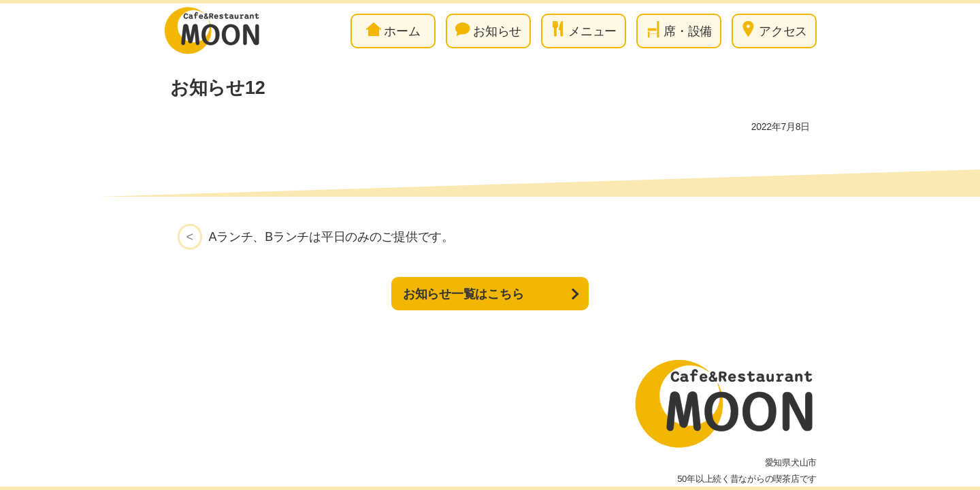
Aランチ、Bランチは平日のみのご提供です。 (331, 237)
